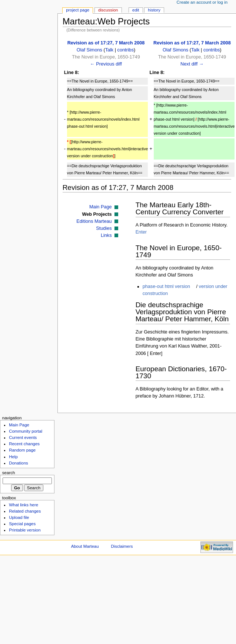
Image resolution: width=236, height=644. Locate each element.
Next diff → (192, 64)
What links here (24, 505)
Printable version (25, 530)
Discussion (108, 10)
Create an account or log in (202, 2)
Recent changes (24, 444)
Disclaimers (122, 546)
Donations (19, 463)
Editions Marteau (94, 221)
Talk (109, 50)
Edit (136, 10)
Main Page (101, 207)
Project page (78, 10)
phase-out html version (166, 286)
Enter (141, 232)
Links (106, 235)
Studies (104, 228)
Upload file (19, 517)
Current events (23, 437)
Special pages (22, 524)
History (154, 10)
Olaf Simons (89, 50)
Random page (22, 450)
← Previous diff (106, 64)
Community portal (26, 431)
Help (13, 457)
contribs (126, 50)
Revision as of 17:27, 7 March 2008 (106, 43)
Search (9, 473)
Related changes (25, 511)
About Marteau (85, 546)
